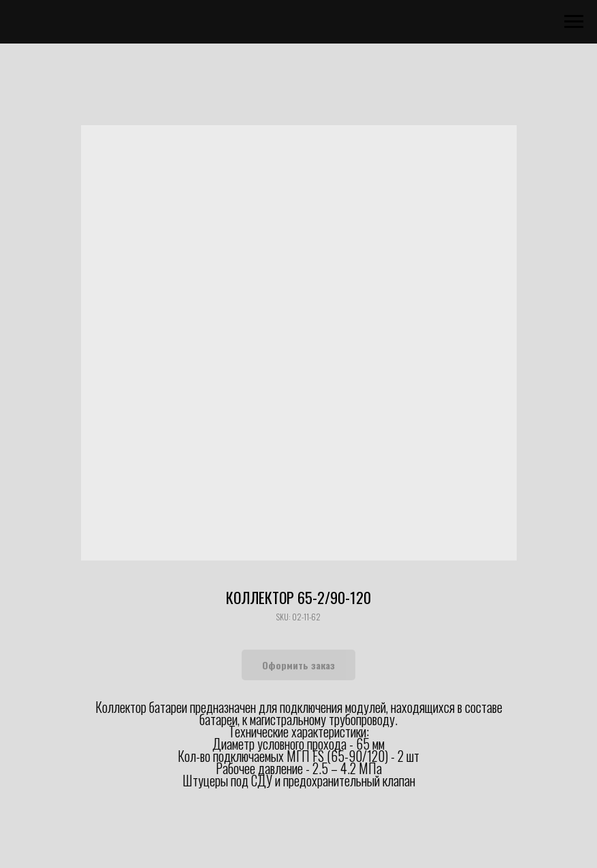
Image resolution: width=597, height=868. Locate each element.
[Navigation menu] (574, 22)
